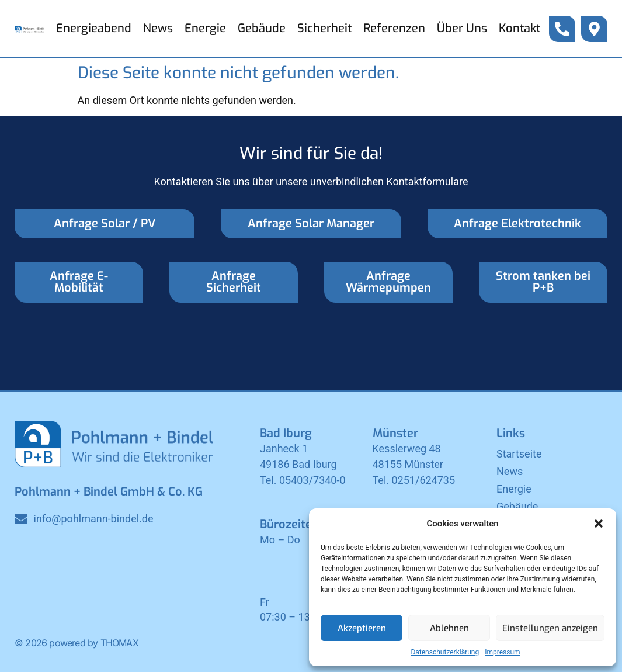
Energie (205, 28)
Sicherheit (324, 28)
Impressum (502, 652)
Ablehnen (449, 628)
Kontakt (520, 28)
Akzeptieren (362, 628)
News (158, 28)
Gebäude (262, 28)
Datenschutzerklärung (445, 652)
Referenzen (394, 28)
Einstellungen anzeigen (550, 628)
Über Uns (462, 28)
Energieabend (94, 28)
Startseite (519, 454)
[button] (599, 524)
